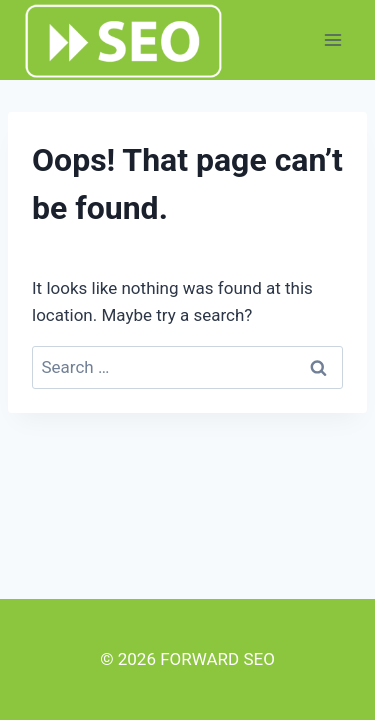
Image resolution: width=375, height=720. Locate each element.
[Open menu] (332, 39)
